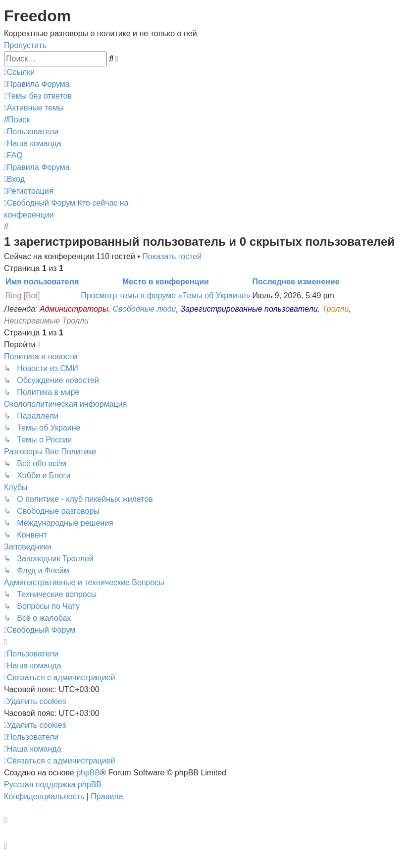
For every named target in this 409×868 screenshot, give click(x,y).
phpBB (88, 773)
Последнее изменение (296, 282)
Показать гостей (172, 256)
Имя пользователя (42, 282)
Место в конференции (166, 282)
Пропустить (25, 45)
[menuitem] (37, 84)
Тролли (336, 309)
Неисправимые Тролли (46, 321)
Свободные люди (145, 309)
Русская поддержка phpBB (53, 785)
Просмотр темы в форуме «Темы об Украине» (165, 296)
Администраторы (74, 309)
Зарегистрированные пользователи (249, 309)
